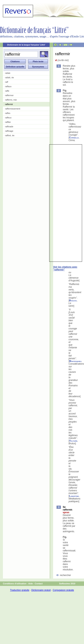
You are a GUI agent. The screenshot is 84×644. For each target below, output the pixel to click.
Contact (39, 584)
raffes (8, 113)
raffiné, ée (10, 135)
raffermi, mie (11, 100)
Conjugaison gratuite (63, 590)
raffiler (8, 122)
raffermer (9, 95)
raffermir (9, 104)
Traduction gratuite (20, 590)
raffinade (9, 127)
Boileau (73, 300)
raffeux (8, 118)
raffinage (9, 131)
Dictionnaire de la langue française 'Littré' (26, 45)
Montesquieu (75, 361)
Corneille (74, 138)
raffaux (8, 86)
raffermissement (13, 109)
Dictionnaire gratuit (41, 590)
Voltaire (73, 441)
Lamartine (74, 496)
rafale (8, 73)
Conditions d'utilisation (15, 584)
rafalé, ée (9, 77)
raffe (7, 91)
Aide (31, 584)
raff (7, 82)
